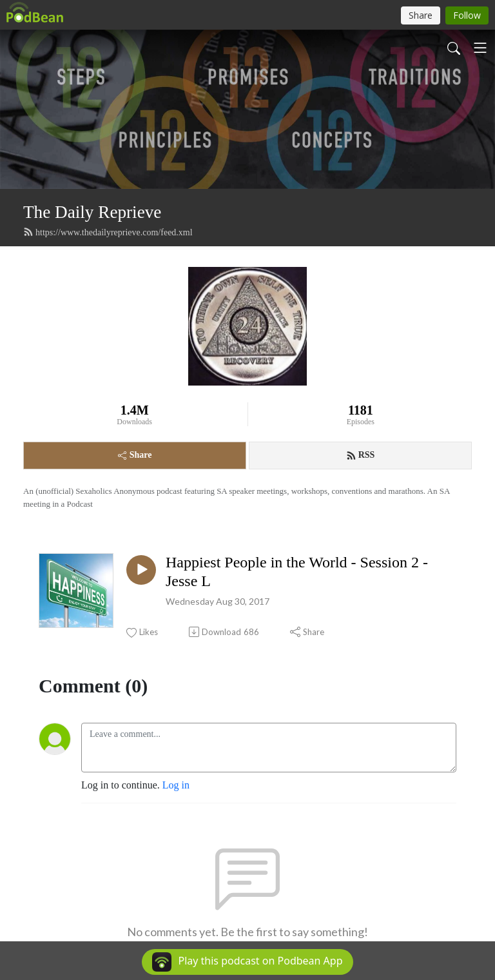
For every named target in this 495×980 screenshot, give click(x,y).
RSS (361, 455)
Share (135, 455)
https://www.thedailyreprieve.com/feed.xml (108, 232)
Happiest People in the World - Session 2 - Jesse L (297, 572)
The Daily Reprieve (92, 212)
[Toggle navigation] (480, 48)
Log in (176, 785)
